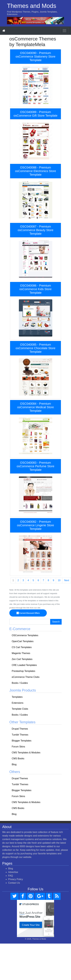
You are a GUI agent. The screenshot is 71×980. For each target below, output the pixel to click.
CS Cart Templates (22, 647)
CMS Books (18, 758)
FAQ (11, 876)
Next (67, 580)
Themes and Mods (32, 6)
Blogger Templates (22, 741)
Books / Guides (20, 683)
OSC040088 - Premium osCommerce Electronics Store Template (35, 171)
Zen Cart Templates (22, 659)
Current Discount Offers (28, 613)
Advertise (13, 872)
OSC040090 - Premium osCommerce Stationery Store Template (35, 57)
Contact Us (14, 883)
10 (59, 580)
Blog (14, 764)
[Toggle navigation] (64, 31)
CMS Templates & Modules (26, 753)
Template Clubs (20, 709)
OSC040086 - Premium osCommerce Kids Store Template (36, 289)
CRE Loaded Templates (24, 665)
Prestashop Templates (23, 671)
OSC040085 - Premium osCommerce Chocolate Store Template (35, 348)
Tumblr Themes (20, 735)
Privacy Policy (16, 879)
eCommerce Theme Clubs (26, 677)
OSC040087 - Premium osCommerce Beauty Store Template (35, 230)
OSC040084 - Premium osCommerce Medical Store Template (36, 407)
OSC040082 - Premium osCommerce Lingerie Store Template (36, 525)
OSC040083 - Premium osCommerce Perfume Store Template (35, 466)
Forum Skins (18, 747)
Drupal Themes (20, 729)
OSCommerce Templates (25, 635)
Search (56, 622)
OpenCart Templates (23, 641)
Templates (17, 697)
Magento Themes (21, 653)
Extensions (18, 703)
